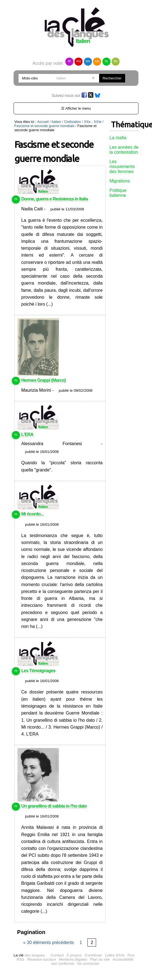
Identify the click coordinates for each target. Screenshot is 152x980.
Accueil (43, 122)
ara (88, 61)
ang (78, 61)
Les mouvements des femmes (122, 167)
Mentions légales (73, 959)
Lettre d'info (115, 955)
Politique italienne (118, 193)
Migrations (120, 181)
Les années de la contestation (124, 150)
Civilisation (72, 122)
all (69, 61)
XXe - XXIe (93, 122)
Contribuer (93, 955)
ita (106, 61)
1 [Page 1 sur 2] (81, 942)
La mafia (118, 138)
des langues (29, 955)
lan (116, 61)
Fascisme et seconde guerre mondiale (44, 126)
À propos (74, 955)
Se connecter (88, 964)
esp (97, 61)
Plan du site (100, 959)
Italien (56, 122)
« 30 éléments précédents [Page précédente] (49, 942)
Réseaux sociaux (42, 959)
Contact (57, 955)
